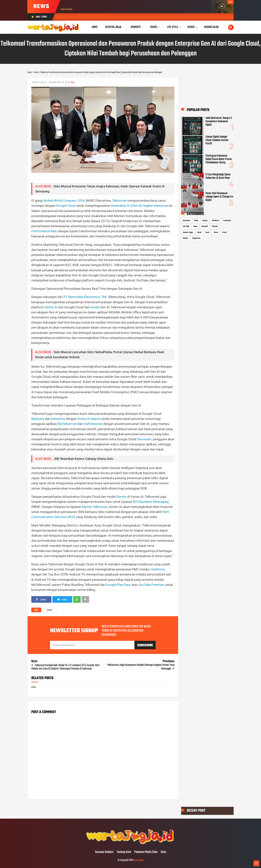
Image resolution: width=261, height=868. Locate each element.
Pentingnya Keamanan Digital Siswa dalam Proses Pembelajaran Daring (219, 159)
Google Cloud (66, 206)
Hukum (205, 221)
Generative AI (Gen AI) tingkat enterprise (140, 206)
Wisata (185, 238)
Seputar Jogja (188, 232)
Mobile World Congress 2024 (64, 201)
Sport (207, 232)
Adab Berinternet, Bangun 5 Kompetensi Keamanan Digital (219, 121)
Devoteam (144, 439)
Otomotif (205, 226)
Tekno (216, 232)
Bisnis (50, 610)
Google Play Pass (118, 585)
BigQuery (38, 419)
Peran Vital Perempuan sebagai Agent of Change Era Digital (219, 197)
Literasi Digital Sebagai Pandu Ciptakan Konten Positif (217, 140)
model (95, 307)
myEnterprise (93, 424)
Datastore (58, 419)
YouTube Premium (151, 585)
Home (95, 27)
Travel (224, 232)
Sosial (199, 232)
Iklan (163, 852)
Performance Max (44, 231)
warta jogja (138, 860)
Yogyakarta (196, 238)
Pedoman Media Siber (146, 852)
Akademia (186, 221)
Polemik (215, 226)
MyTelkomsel (67, 424)
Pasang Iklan (211, 27)
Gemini (121, 497)
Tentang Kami (124, 852)
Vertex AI (51, 307)
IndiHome (158, 569)
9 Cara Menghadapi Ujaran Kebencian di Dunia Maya (218, 176)
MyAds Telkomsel (95, 507)
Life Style (186, 226)
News (195, 226)
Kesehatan (227, 221)
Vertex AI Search (89, 419)
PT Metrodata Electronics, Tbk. (85, 297)
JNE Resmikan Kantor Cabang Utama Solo (83, 459)
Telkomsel (119, 201)
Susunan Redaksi (104, 852)
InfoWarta (215, 221)
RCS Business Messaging (151, 502)
